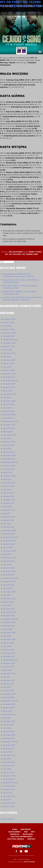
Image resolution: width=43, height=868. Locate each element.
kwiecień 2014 (9, 803)
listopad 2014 (9, 779)
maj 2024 (7, 398)
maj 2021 (7, 513)
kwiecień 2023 (9, 442)
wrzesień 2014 (9, 786)
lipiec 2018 (8, 629)
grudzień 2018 (9, 612)
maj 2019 (7, 595)
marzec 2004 (9, 807)
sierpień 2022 (9, 469)
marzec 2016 (8, 725)
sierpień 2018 (9, 626)
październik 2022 (11, 462)
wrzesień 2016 (9, 704)
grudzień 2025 (9, 333)
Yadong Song (32, 254)
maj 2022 (7, 479)
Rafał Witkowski (33, 12)
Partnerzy (26, 829)
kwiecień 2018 (9, 640)
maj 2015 (7, 759)
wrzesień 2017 (9, 663)
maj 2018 (7, 636)
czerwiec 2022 (9, 476)
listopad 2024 (9, 377)
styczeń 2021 (9, 527)
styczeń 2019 (9, 609)
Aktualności (14, 832)
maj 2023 (7, 438)
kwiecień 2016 (9, 721)
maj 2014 (7, 800)
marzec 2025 (9, 363)
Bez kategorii (16, 252)
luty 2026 (7, 326)
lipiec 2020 (8, 548)
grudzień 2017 (9, 653)
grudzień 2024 (10, 374)
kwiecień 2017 (9, 680)
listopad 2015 (9, 738)
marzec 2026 (9, 323)
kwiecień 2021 (9, 517)
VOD (26, 832)
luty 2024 (7, 408)
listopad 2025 (9, 336)
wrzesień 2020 (9, 541)
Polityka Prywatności (22, 837)
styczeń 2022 (9, 493)
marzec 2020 (9, 561)
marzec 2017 (9, 684)
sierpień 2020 (9, 544)
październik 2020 (11, 537)
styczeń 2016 (9, 732)
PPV (33, 832)
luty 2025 (7, 367)
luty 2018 (7, 646)
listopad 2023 (9, 418)
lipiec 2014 (8, 793)
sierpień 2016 (9, 708)
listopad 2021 (9, 496)
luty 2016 (7, 728)
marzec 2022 (9, 486)
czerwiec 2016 (9, 714)
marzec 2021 (9, 520)
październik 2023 (11, 421)
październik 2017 (10, 660)
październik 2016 (10, 701)
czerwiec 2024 (9, 394)
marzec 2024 (9, 404)
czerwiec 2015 (9, 755)
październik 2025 (11, 340)
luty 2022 (7, 490)
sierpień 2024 (9, 387)
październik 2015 (10, 742)
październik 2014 (10, 783)
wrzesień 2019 (9, 582)
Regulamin (28, 834)
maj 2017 (7, 677)
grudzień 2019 (9, 571)
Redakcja (15, 834)
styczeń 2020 (9, 568)
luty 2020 (7, 565)
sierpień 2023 (9, 428)
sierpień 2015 (9, 749)
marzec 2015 (8, 766)
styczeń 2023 (9, 452)
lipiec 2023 (8, 432)
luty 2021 (7, 524)
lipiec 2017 (8, 670)
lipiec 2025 (8, 350)
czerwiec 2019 (9, 592)
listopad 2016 (9, 697)
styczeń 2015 (9, 772)
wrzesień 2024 (9, 384)
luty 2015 (7, 769)
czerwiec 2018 (9, 633)
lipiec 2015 (8, 752)
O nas (15, 829)
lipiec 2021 (8, 507)
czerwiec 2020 (9, 551)
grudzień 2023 (10, 415)
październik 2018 (10, 619)
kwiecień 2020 (9, 558)
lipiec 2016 (8, 711)
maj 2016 (7, 718)
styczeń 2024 (9, 411)
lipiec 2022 (8, 473)
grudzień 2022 (10, 455)
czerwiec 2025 (9, 353)
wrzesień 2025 (9, 343)
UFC (7, 254)
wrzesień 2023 (9, 425)
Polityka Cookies (16, 839)
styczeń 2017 (9, 691)
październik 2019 (10, 578)
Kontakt (32, 839)
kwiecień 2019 (9, 599)
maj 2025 (7, 357)
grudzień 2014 (9, 776)
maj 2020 (7, 554)
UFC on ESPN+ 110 (17, 254)
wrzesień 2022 (9, 466)
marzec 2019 (9, 602)
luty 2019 (7, 605)
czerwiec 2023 (9, 435)
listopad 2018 (9, 616)
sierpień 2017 (9, 667)
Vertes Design (29, 862)
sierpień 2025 (9, 346)
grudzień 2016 (9, 694)
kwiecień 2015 (9, 762)
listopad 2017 (9, 657)
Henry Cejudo (35, 252)
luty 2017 (7, 687)
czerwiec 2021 (9, 510)
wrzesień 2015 (9, 745)
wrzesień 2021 (9, 500)
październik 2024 (11, 381)
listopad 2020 (9, 534)
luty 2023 (7, 449)
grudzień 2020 (10, 530)
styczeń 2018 (9, 650)
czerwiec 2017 (9, 674)
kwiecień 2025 (9, 360)
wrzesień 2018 (9, 622)
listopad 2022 (9, 459)
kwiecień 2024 (9, 401)
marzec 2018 (9, 643)
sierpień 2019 (9, 585)
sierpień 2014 (9, 789)
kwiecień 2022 (9, 483)
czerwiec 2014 (9, 796)
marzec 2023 (9, 445)
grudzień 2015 (9, 735)
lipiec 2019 (8, 588)
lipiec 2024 (8, 391)
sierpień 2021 (9, 503)
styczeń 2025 (9, 370)
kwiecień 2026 (9, 319)
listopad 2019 (9, 575)
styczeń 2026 (9, 329)
